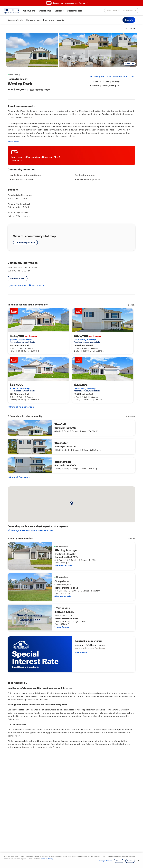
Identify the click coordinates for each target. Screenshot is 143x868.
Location (61, 20)
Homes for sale (33, 20)
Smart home (45, 11)
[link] (32, 50)
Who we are (29, 11)
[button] (129, 20)
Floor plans (49, 20)
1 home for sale (62, 627)
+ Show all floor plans (19, 477)
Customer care (75, 11)
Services (59, 11)
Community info (16, 20)
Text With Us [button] (38, 285)
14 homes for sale (63, 565)
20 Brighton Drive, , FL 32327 (114, 76)
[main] (71, 446)
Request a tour (18, 278)
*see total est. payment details (22, 341)
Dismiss (130, 861)
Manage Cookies (106, 861)
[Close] (139, 861)
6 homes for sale (63, 596)
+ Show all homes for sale (21, 407)
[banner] (71, 3)
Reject (119, 861)
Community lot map (25, 242)
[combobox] (121, 10)
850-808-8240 (18, 285)
